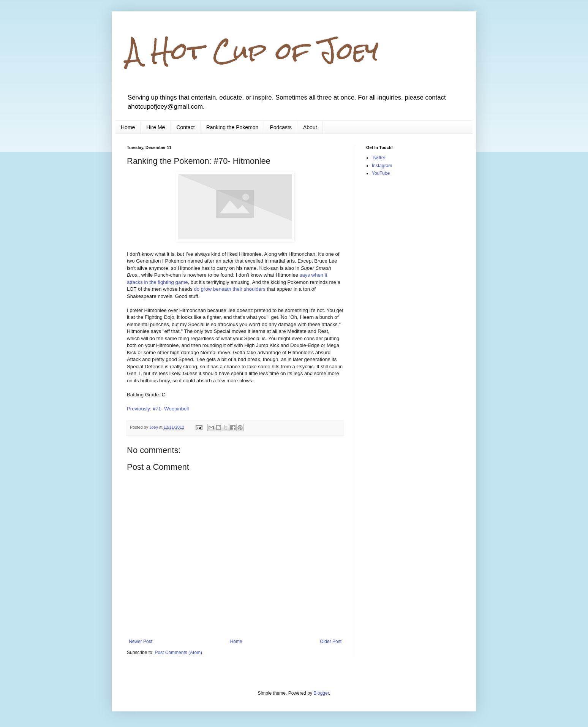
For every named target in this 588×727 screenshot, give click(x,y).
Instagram (382, 166)
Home (128, 127)
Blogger (321, 693)
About (310, 127)
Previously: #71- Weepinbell (158, 409)
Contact (185, 127)
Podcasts (281, 127)
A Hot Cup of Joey (253, 51)
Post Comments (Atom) (178, 653)
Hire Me (156, 127)
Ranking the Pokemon (232, 127)
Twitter (379, 158)
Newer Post (141, 641)
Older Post (331, 641)
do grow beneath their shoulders (229, 289)
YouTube (381, 173)
